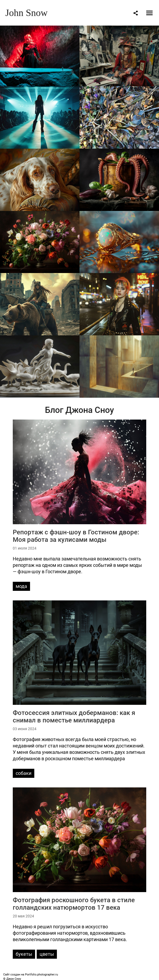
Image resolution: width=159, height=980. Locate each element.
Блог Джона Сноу (79, 410)
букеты (24, 954)
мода (21, 586)
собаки (24, 773)
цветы (47, 954)
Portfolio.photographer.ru (41, 975)
